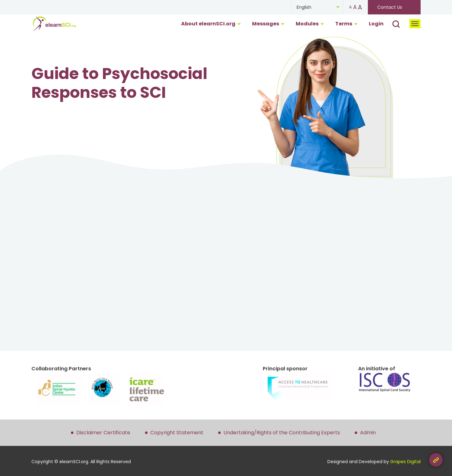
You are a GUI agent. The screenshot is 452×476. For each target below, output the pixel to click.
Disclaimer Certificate (103, 433)
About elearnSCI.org (211, 24)
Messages (268, 24)
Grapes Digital (405, 462)
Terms (346, 24)
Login (376, 24)
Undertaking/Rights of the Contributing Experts (282, 433)
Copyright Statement (177, 433)
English (304, 7)
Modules (310, 24)
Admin (368, 433)
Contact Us (390, 7)
